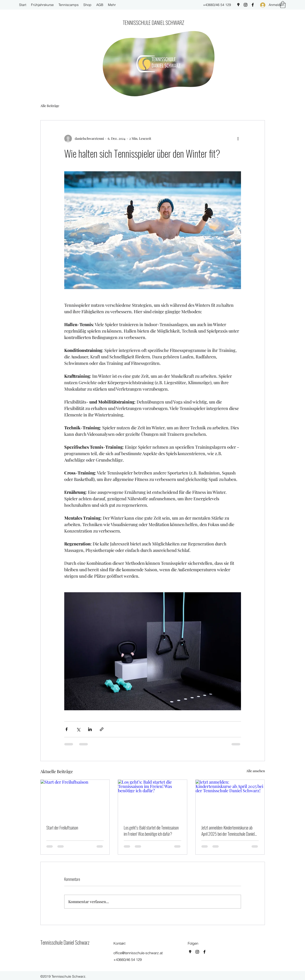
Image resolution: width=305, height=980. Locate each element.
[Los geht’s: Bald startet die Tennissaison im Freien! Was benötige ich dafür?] (152, 799)
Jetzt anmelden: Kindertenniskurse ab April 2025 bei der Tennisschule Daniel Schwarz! (228, 831)
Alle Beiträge (50, 106)
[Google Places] (238, 5)
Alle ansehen (256, 771)
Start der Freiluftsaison (62, 828)
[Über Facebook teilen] (67, 729)
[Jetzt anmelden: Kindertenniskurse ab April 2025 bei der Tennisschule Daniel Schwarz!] (230, 799)
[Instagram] (246, 5)
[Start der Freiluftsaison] (75, 799)
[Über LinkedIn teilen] (90, 729)
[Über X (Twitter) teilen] (78, 729)
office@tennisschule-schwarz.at (138, 953)
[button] (283, 5)
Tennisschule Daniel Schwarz (65, 942)
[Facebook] (253, 5)
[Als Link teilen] (102, 729)
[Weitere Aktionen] (238, 139)
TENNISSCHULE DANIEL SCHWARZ (153, 22)
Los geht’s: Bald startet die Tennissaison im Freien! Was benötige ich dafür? (151, 831)
